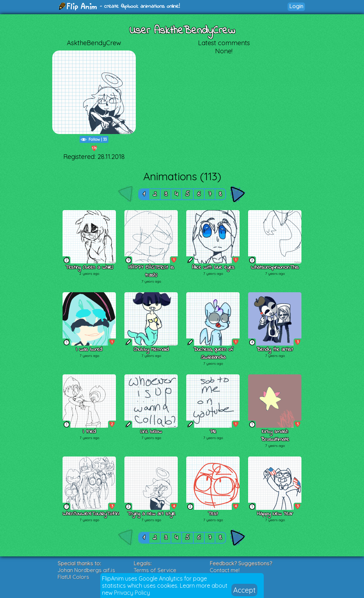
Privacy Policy (132, 593)
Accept (244, 590)
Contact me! (225, 570)
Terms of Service (155, 570)
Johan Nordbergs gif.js (86, 570)
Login (296, 6)
